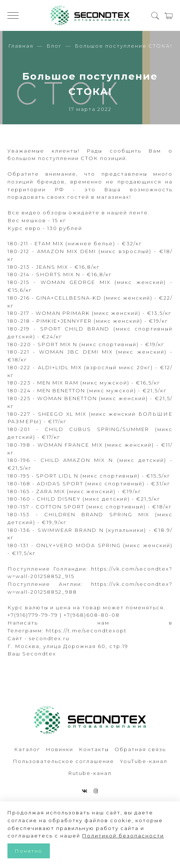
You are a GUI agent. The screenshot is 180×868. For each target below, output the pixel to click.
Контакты (94, 749)
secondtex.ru (49, 638)
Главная (21, 46)
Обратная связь (140, 749)
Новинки (60, 749)
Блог (54, 46)
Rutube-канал (90, 773)
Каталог (27, 749)
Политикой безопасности (123, 836)
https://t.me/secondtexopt (86, 631)
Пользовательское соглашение (63, 761)
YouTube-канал (144, 761)
